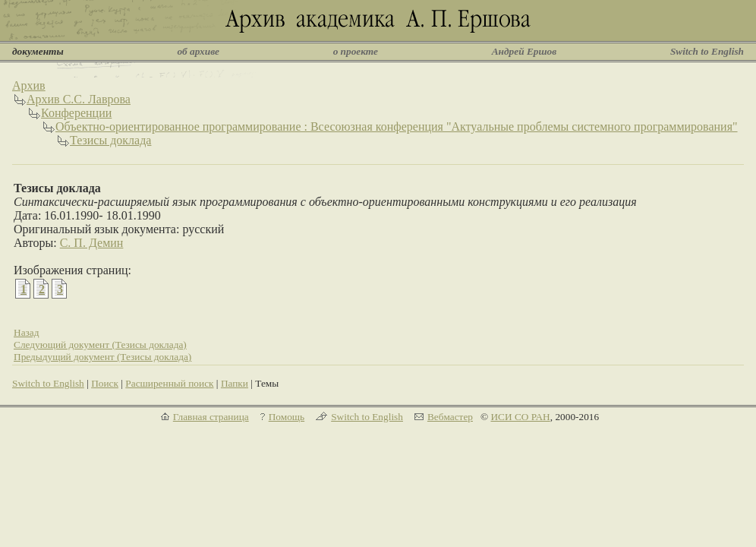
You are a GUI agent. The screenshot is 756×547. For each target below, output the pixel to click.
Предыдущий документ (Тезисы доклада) (102, 357)
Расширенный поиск (169, 383)
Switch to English (707, 51)
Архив (29, 85)
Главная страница (211, 417)
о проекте (356, 51)
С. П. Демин (92, 243)
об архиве (198, 51)
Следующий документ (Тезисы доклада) (100, 345)
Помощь (287, 417)
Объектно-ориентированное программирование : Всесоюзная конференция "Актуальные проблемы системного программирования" (397, 126)
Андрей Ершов (524, 51)
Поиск (105, 383)
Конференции (76, 113)
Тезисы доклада (110, 140)
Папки (235, 383)
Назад (27, 332)
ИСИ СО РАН (520, 417)
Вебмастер (450, 417)
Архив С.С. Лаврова (79, 99)
